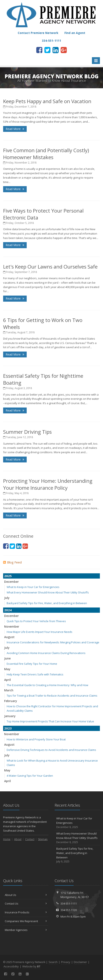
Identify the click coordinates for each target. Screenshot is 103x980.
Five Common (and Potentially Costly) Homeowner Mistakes (46, 154)
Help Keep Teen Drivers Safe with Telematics (35, 674)
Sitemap (43, 839)
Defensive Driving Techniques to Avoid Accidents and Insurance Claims (51, 750)
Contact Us (26, 903)
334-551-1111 (69, 903)
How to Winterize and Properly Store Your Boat (36, 739)
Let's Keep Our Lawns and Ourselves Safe (50, 267)
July (7, 598)
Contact (30, 839)
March (9, 690)
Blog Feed (12, 562)
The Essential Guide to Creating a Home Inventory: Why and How (47, 685)
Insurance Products (26, 912)
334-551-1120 (69, 910)
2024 (8, 610)
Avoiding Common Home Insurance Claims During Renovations (46, 653)
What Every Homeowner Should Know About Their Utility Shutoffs (48, 592)
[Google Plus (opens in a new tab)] (64, 50)
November (12, 626)
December (11, 582)
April (8, 680)
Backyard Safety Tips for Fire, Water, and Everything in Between (47, 603)
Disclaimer (80, 962)
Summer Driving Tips (27, 432)
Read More (15, 129)
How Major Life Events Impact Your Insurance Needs (40, 632)
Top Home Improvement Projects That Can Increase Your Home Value (50, 721)
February (11, 701)
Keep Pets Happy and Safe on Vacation (47, 101)
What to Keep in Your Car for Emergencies (33, 587)
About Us (26, 895)
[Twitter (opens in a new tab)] (47, 50)
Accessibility (11, 966)
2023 (8, 728)
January (10, 716)
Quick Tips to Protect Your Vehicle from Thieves (36, 621)
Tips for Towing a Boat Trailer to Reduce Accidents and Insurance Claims (52, 696)
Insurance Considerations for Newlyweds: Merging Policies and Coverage (53, 642)
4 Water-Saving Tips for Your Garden (30, 776)
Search (53, 962)
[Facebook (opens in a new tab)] (39, 50)
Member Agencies (26, 930)
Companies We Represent (26, 921)
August (9, 637)
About (18, 839)
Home (7, 839)
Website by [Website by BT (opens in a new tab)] (31, 966)
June (7, 658)
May (7, 669)
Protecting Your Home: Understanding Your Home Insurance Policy (48, 484)
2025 (8, 576)
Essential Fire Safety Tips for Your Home (32, 664)
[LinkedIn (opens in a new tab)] (56, 50)
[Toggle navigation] (96, 61)
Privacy (66, 962)
